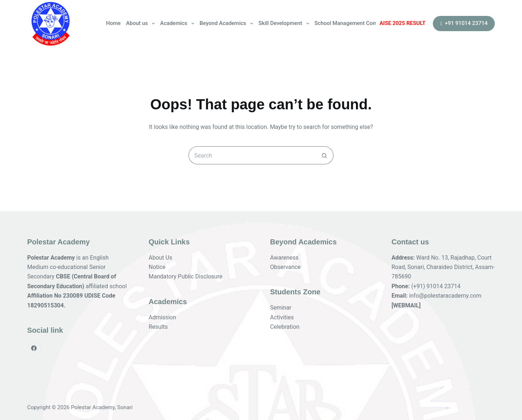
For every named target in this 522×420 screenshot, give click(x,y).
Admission (162, 317)
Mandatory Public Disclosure (185, 276)
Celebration (285, 327)
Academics (179, 24)
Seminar (281, 308)
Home (113, 23)
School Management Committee (354, 23)
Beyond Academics (228, 24)
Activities (282, 317)
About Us (160, 258)
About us (142, 24)
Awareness (284, 258)
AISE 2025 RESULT (403, 23)
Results (158, 327)
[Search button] (324, 155)
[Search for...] (252, 155)
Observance (285, 267)
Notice (157, 267)
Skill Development (285, 24)
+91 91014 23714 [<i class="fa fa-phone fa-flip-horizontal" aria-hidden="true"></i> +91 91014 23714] (464, 23)
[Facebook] (34, 348)
